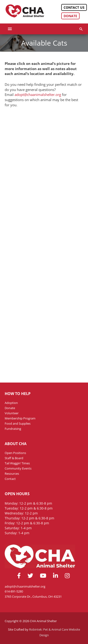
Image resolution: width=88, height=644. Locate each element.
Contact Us (74, 7)
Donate (70, 16)
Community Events (18, 468)
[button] (81, 29)
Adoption (11, 403)
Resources (12, 474)
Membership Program (20, 418)
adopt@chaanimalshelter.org (38, 95)
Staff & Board (14, 458)
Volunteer (12, 413)
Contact (10, 479)
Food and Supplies (18, 423)
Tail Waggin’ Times (17, 463)
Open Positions (15, 453)
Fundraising (13, 429)
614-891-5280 (14, 591)
